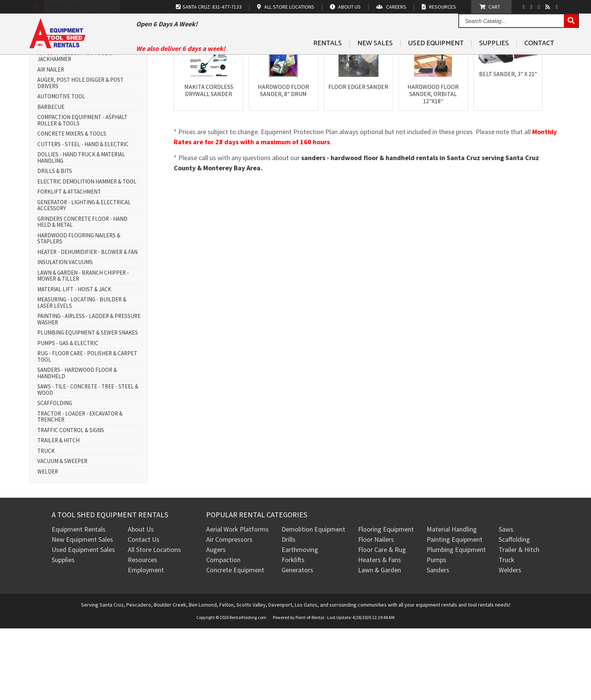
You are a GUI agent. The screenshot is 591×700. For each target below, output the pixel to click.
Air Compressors (229, 611)
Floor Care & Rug (382, 621)
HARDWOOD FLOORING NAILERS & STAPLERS (79, 310)
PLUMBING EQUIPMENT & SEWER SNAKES (88, 405)
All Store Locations (154, 621)
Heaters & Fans (380, 632)
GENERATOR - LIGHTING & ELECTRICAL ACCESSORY (84, 277)
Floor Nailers (376, 611)
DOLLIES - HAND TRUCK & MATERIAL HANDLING (81, 230)
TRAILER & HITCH (58, 513)
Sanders (438, 642)
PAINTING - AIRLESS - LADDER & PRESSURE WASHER (89, 391)
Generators (297, 642)
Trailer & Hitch (519, 621)
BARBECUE (51, 179)
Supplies (494, 61)
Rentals (328, 61)
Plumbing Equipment (456, 621)
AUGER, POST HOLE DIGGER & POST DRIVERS (80, 155)
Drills (289, 611)
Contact (539, 61)
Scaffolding (514, 611)
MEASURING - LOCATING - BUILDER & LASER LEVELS (82, 375)
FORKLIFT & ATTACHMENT (69, 264)
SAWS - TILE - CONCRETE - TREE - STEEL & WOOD (88, 462)
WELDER (48, 543)
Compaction (223, 632)
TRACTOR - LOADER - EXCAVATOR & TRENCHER (80, 488)
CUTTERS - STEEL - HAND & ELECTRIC (83, 216)
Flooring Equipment (386, 601)
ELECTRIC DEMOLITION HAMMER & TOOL (87, 253)
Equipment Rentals (79, 601)
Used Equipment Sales (83, 621)
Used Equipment (436, 61)
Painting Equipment (455, 611)
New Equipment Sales (82, 611)
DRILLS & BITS (55, 243)
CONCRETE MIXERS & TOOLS (72, 206)
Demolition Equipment (313, 601)
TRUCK (46, 523)
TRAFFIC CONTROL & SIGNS (71, 502)
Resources (142, 632)
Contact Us (144, 611)
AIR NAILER (51, 141)
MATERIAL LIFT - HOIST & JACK (74, 361)
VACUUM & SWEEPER (62, 533)
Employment (146, 642)
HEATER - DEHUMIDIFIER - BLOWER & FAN (87, 324)
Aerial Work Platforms (237, 601)
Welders (510, 642)
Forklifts (293, 632)
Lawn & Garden (380, 642)
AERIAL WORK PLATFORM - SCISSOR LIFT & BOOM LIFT (89, 111)
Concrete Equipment (235, 642)
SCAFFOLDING (55, 475)
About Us (141, 601)
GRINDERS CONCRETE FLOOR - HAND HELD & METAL (82, 294)
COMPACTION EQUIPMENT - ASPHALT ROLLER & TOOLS (82, 192)
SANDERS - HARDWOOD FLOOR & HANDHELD (77, 445)
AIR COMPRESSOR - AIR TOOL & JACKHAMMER (75, 128)
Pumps (436, 632)
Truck (507, 632)
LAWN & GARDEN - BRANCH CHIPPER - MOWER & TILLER (83, 348)
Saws (506, 601)
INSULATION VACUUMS (65, 334)
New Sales (375, 61)
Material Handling (452, 601)
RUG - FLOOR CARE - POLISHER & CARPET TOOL (87, 429)
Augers (216, 621)
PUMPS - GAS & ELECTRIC (68, 415)
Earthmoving (300, 621)
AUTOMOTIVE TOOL (61, 169)
